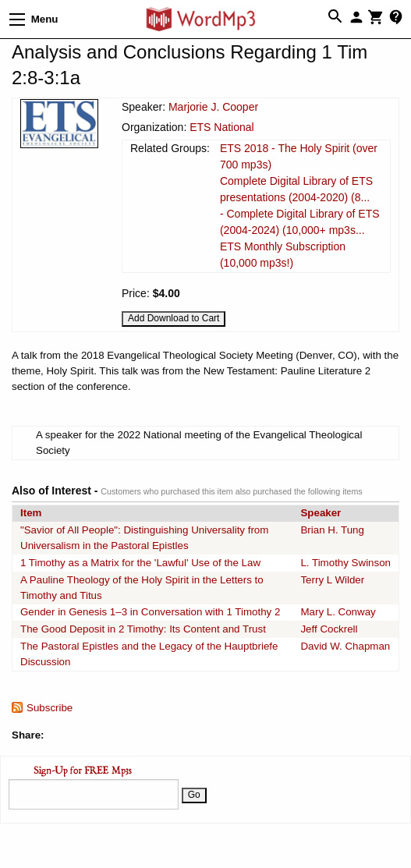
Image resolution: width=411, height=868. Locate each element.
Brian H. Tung (332, 530)
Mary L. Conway (338, 612)
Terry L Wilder (332, 580)
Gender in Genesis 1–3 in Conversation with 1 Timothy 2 (150, 612)
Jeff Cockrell (329, 629)
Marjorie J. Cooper (213, 107)
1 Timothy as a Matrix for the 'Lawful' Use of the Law (140, 563)
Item (31, 513)
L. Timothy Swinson (345, 563)
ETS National (221, 127)
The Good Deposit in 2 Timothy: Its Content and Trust (143, 629)
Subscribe (50, 708)
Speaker (321, 513)
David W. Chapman (345, 646)
